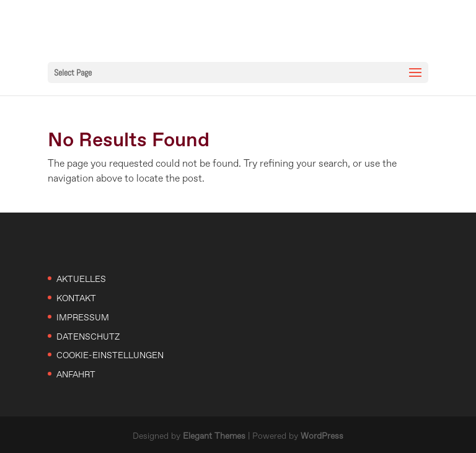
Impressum (83, 318)
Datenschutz (88, 337)
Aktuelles (81, 279)
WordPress (322, 436)
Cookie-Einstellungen (110, 356)
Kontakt (76, 299)
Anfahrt (76, 375)
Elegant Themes (214, 436)
